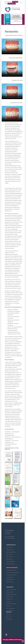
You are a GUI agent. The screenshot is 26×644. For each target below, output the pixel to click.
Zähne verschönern (11, 550)
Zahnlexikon (9, 601)
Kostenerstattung (10, 611)
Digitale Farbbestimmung (11, 594)
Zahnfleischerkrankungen (12, 566)
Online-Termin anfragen (12, 640)
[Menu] (21, 2)
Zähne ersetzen (10, 559)
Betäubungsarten (10, 592)
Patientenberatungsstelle (11, 604)
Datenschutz (9, 617)
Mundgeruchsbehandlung (11, 575)
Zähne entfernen (10, 555)
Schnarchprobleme (10, 580)
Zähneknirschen (9, 582)
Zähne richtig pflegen (11, 562)
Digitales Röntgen (10, 597)
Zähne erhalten (10, 557)
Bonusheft (8, 606)
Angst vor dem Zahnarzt (11, 590)
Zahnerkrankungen (11, 564)
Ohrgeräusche (9, 599)
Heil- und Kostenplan (10, 608)
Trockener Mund (9, 577)
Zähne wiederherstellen (11, 552)
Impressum (8, 615)
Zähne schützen (10, 548)
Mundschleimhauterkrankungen (13, 573)
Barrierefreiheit (9, 619)
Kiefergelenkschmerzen (11, 570)
